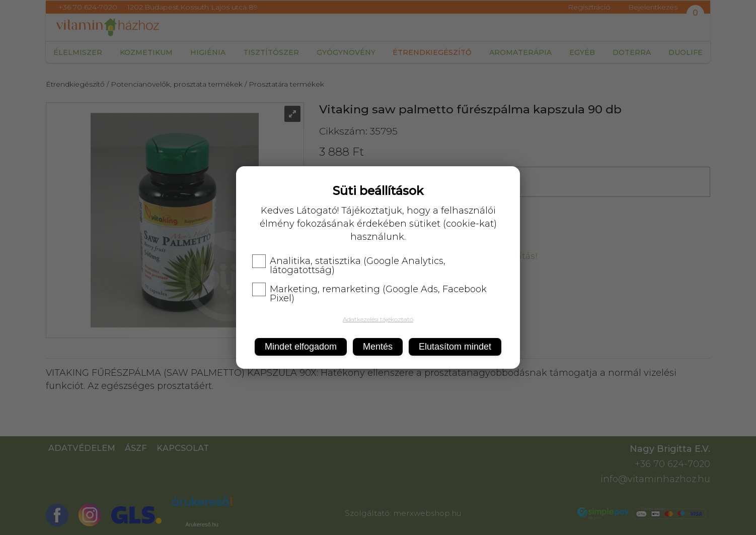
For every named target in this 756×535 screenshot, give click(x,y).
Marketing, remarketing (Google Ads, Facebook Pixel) (369, 294)
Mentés (378, 347)
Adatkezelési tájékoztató (378, 319)
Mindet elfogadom (301, 347)
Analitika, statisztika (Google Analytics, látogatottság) (349, 265)
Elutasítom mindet (455, 347)
